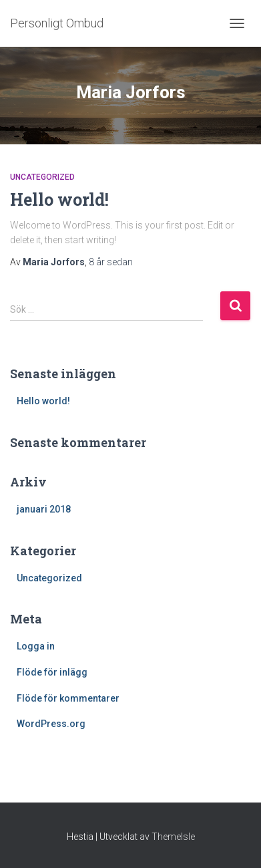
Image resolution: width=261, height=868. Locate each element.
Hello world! (59, 199)
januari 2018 (44, 509)
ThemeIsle (173, 837)
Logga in (36, 646)
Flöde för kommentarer (68, 698)
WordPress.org (51, 724)
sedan (111, 262)
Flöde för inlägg (52, 672)
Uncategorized (42, 177)
